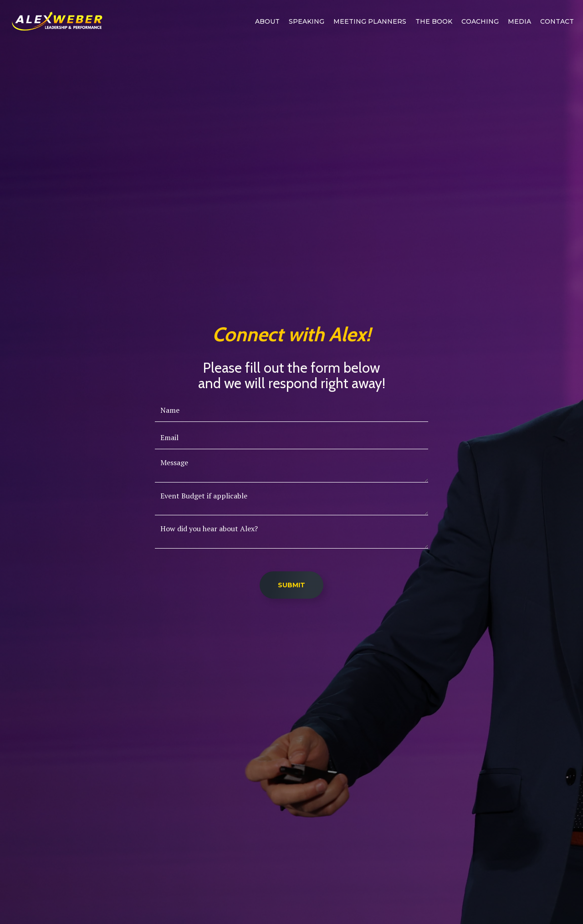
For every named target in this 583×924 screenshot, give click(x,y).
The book (434, 21)
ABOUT (267, 21)
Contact (557, 21)
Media (519, 21)
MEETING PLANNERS (370, 21)
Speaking (307, 21)
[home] (57, 22)
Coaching (480, 21)
